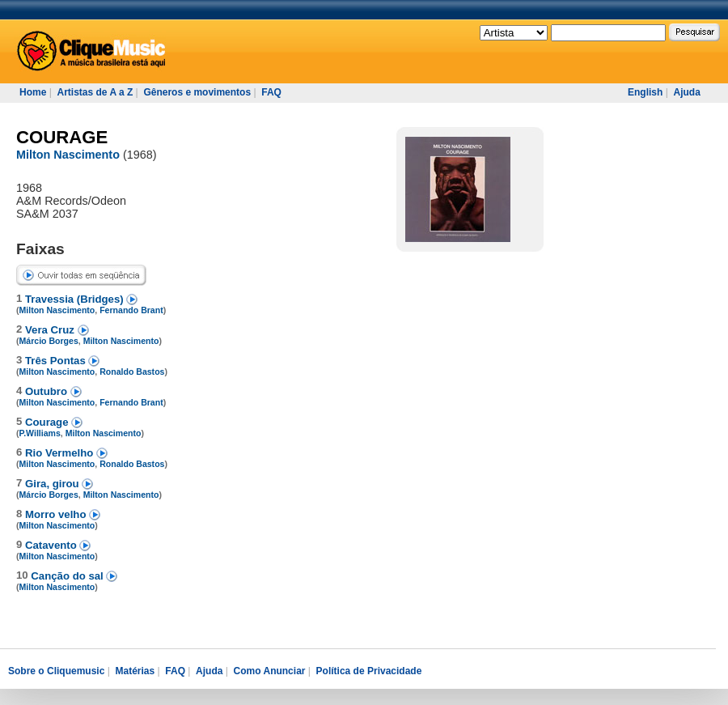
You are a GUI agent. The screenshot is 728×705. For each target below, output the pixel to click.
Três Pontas (57, 361)
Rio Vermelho (61, 453)
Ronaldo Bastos (132, 372)
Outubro (48, 391)
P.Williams (40, 433)
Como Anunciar (270, 671)
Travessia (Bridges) (76, 299)
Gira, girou (53, 484)
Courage (48, 422)
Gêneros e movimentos (197, 92)
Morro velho (57, 514)
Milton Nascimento (68, 155)
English (645, 92)
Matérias (135, 671)
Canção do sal (68, 576)
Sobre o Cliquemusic (56, 671)
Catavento (52, 545)
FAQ (271, 92)
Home (33, 92)
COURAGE (62, 137)
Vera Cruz (51, 330)
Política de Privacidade (369, 671)
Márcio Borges (49, 341)
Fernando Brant (131, 310)
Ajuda (686, 92)
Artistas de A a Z (95, 92)
